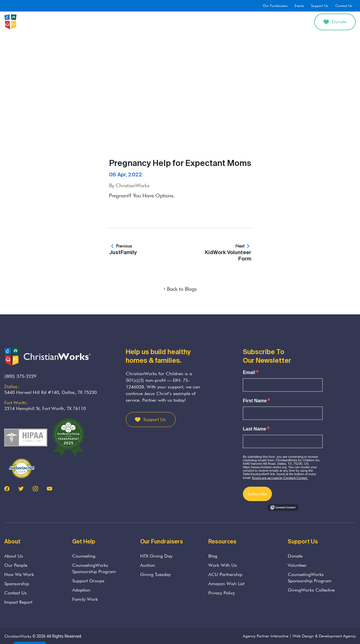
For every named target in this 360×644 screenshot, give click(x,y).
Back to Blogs (180, 289)
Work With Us (223, 565)
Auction (148, 565)
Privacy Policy (222, 593)
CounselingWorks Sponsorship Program (94, 568)
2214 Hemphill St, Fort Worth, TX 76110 (45, 408)
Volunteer (297, 565)
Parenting (189, 22)
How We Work (19, 574)
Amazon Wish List (226, 584)
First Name (255, 401)
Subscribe (257, 494)
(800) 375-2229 (20, 376)
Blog (213, 556)
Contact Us (344, 6)
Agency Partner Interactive (266, 636)
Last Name (255, 429)
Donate (335, 22)
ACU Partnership (225, 574)
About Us (109, 22)
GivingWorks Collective (311, 590)
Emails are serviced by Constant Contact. (280, 478)
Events (299, 6)
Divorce (243, 22)
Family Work (85, 599)
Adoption (217, 22)
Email (249, 373)
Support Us (320, 6)
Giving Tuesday (155, 574)
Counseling (139, 22)
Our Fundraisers (275, 6)
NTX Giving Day (156, 556)
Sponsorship (17, 584)
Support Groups (88, 581)
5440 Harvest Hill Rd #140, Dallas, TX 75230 (51, 392)
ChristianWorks (18, 636)
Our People (16, 565)
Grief (165, 22)
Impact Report (18, 602)
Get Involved (272, 22)
